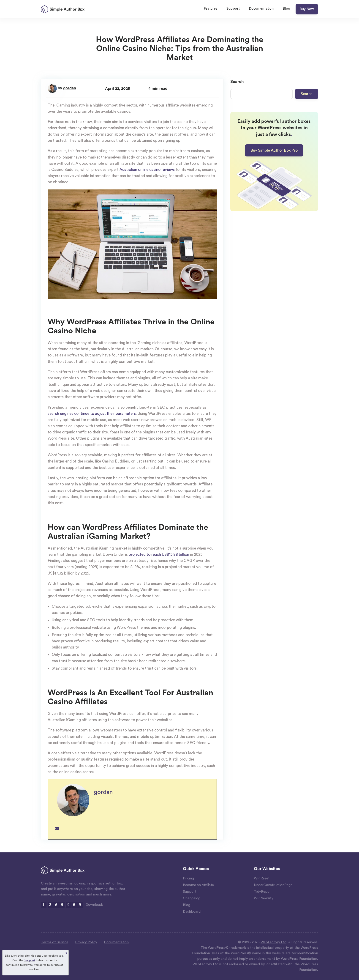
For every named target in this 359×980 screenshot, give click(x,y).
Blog (286, 9)
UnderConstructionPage (273, 885)
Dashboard (192, 912)
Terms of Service (55, 942)
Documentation (261, 9)
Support (233, 9)
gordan (70, 88)
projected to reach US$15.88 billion (159, 554)
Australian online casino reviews (147, 170)
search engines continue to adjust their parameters (92, 414)
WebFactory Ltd (273, 942)
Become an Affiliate (198, 885)
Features (211, 9)
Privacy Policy (86, 942)
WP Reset (262, 878)
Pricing (188, 878)
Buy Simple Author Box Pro (274, 150)
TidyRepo (262, 892)
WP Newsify (264, 898)
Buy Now (307, 9)
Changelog (192, 898)
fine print (29, 960)
